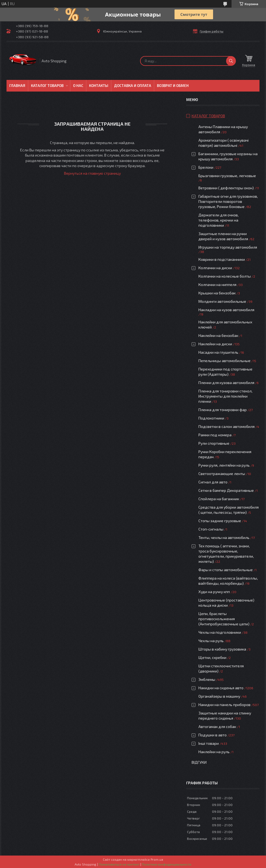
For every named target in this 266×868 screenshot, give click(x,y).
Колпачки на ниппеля (217, 285)
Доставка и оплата (133, 86)
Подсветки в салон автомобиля (227, 426)
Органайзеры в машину (219, 696)
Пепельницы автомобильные (224, 361)
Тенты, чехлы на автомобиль (224, 537)
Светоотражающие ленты (222, 474)
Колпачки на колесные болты (225, 276)
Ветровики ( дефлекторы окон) (226, 188)
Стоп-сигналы (211, 529)
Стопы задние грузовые (220, 521)
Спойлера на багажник (219, 499)
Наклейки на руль (214, 752)
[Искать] (231, 61)
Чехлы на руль (211, 641)
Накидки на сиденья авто (221, 688)
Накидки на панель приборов (224, 705)
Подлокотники (211, 418)
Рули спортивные (214, 443)
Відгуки (199, 762)
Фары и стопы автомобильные (226, 570)
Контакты (99, 86)
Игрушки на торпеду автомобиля (228, 247)
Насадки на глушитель (218, 352)
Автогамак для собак (217, 726)
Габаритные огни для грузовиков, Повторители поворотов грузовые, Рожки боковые (228, 201)
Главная (17, 86)
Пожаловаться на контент (119, 864)
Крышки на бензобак (217, 293)
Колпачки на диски (216, 268)
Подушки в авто (213, 735)
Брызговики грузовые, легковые (227, 176)
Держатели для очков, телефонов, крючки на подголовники (218, 220)
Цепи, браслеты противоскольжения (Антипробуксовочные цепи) (224, 619)
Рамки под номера (215, 435)
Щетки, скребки (212, 657)
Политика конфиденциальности (167, 864)
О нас (78, 86)
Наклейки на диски (215, 344)
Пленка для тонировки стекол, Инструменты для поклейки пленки (225, 396)
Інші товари (209, 743)
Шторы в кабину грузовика (222, 649)
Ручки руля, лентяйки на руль (224, 465)
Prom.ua (157, 859)
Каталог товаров (47, 86)
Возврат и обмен (173, 86)
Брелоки (206, 167)
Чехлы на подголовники (220, 632)
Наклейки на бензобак (218, 335)
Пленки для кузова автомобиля (226, 383)
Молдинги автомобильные (222, 301)
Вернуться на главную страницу (92, 173)
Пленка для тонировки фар (223, 410)
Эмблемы (207, 679)
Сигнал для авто (213, 482)
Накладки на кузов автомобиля (226, 310)
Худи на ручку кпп (215, 592)
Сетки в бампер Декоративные (226, 490)
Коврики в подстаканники (222, 259)
